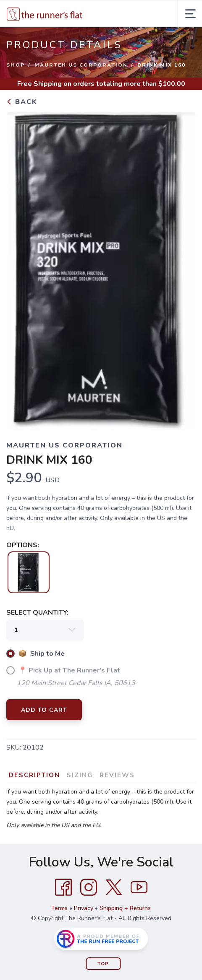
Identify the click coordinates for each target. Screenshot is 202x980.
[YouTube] (139, 887)
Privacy (84, 908)
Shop (16, 65)
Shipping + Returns (125, 908)
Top (103, 964)
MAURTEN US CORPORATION (81, 65)
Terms (59, 908)
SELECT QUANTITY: (37, 613)
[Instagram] (89, 887)
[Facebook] (63, 887)
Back (22, 102)
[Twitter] (114, 887)
